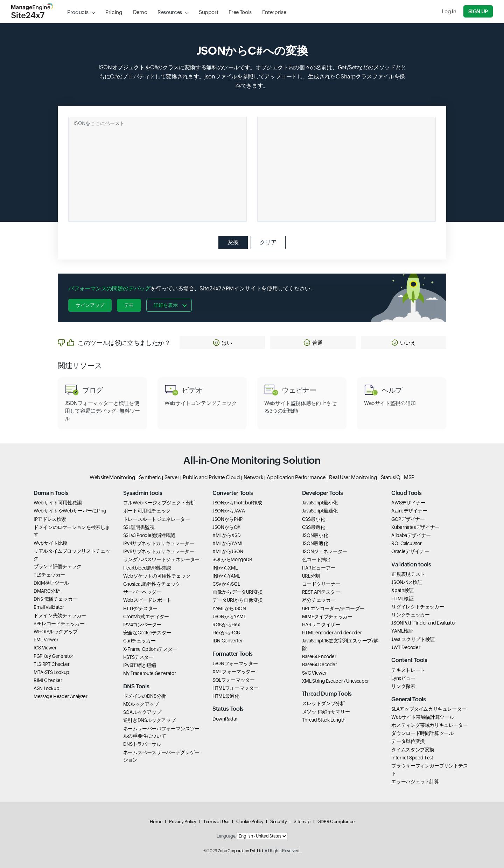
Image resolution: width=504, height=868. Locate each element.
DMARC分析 (47, 591)
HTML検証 (402, 599)
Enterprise (274, 12)
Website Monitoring (113, 477)
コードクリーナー (321, 584)
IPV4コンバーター (142, 625)
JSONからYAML (229, 616)
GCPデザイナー (408, 519)
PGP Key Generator (53, 656)
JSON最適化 (315, 543)
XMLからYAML (228, 543)
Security (278, 822)
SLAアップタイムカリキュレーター (429, 709)
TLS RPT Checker (52, 664)
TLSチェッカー (49, 575)
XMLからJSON (228, 551)
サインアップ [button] (90, 305)
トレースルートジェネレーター (157, 519)
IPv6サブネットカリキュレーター (159, 551)
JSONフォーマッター (235, 663)
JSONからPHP (227, 519)
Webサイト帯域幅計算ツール (423, 717)
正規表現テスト (408, 574)
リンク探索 (403, 686)
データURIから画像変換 (238, 600)
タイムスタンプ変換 (413, 750)
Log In (449, 11)
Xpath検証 (402, 590)
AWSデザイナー (408, 503)
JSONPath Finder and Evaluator (424, 623)
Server (172, 477)
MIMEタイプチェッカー (327, 616)
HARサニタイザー (321, 625)
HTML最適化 (226, 696)
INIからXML (225, 568)
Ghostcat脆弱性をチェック (152, 584)
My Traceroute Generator (150, 673)
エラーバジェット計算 (415, 781)
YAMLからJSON (229, 608)
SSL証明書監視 (139, 527)
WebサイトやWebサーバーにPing (70, 511)
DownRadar (225, 719)
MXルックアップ (141, 704)
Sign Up (478, 11)
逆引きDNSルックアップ (149, 720)
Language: (226, 836)
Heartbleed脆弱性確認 (147, 568)
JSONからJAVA (229, 511)
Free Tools (240, 12)
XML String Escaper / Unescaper (335, 681)
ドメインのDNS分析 (145, 696)
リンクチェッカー (410, 615)
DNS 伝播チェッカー (55, 599)
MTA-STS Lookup (51, 672)
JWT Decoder (406, 647)
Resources (170, 12)
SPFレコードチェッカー (59, 624)
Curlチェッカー (139, 641)
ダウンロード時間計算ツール (422, 733)
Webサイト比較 (51, 543)
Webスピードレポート (147, 600)
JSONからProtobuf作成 (237, 503)
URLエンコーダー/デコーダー (333, 608)
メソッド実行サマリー (326, 712)
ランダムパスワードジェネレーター (161, 559)
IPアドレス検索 (50, 519)
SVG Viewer (314, 673)
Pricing (114, 12)
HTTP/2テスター (140, 608)
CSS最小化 (314, 519)
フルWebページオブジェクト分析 (159, 503)
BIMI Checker (48, 680)
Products (78, 12)
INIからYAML (226, 576)
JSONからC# (226, 527)
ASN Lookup (46, 688)
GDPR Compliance (336, 822)
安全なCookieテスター (147, 633)
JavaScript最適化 (320, 511)
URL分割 (311, 576)
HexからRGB (226, 633)
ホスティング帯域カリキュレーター (429, 725)
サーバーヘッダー (142, 592)
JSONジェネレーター (325, 551)
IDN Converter (227, 641)
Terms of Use (216, 822)
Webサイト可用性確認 (58, 503)
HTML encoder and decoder (332, 633)
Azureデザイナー (409, 511)
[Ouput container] (346, 169)
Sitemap (302, 822)
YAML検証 (402, 631)
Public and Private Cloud (211, 477)
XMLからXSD (226, 535)
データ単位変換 (408, 741)
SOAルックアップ (142, 712)
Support (208, 12)
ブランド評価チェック (57, 566)
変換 (233, 242)
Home (156, 822)
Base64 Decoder (320, 664)
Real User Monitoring (353, 477)
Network (253, 477)
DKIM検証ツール (51, 583)
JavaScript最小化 (320, 503)
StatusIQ (391, 477)
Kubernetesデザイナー (415, 527)
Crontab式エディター (146, 616)
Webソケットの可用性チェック (157, 576)
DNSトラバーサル (142, 744)
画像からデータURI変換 (238, 592)
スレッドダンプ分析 (324, 703)
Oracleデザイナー (410, 551)
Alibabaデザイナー (411, 535)
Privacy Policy (183, 822)
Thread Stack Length (324, 720)
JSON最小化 (315, 535)
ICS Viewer (45, 648)
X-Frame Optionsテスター (150, 649)
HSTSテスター (138, 657)
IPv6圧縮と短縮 (140, 665)
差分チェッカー (319, 600)
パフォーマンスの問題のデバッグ (109, 288)
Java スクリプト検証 (413, 639)
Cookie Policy (250, 822)
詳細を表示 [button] (166, 305)
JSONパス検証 (407, 582)
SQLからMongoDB (232, 559)
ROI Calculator (406, 543)
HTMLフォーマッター (235, 688)
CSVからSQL (226, 584)
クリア (268, 242)
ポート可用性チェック (147, 511)
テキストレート (408, 670)
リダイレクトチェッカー (418, 607)
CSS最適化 (314, 527)
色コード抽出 (316, 559)
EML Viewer (46, 640)
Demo (140, 12)
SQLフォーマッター (233, 680)
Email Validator (49, 607)
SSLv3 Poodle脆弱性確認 (149, 535)
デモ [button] (129, 305)
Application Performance (296, 477)
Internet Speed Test (412, 758)
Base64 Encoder (319, 656)
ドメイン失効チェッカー (60, 615)
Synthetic (150, 477)
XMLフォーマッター (234, 671)
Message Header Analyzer (61, 696)
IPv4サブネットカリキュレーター (159, 543)
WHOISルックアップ (56, 632)
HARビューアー (319, 568)
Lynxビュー (403, 678)
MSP (409, 477)
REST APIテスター (321, 592)
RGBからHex (226, 625)
